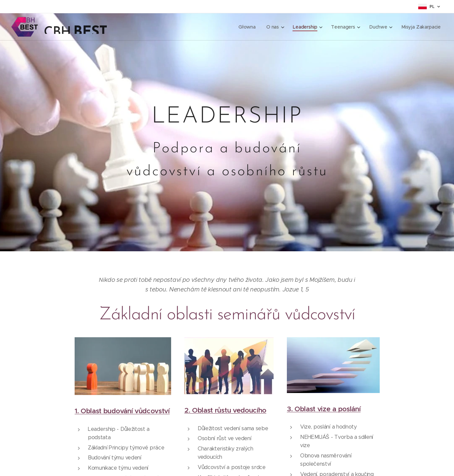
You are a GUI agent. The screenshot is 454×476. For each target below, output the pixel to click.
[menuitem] (248, 27)
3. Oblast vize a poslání (324, 409)
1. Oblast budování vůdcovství (122, 411)
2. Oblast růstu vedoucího (225, 410)
